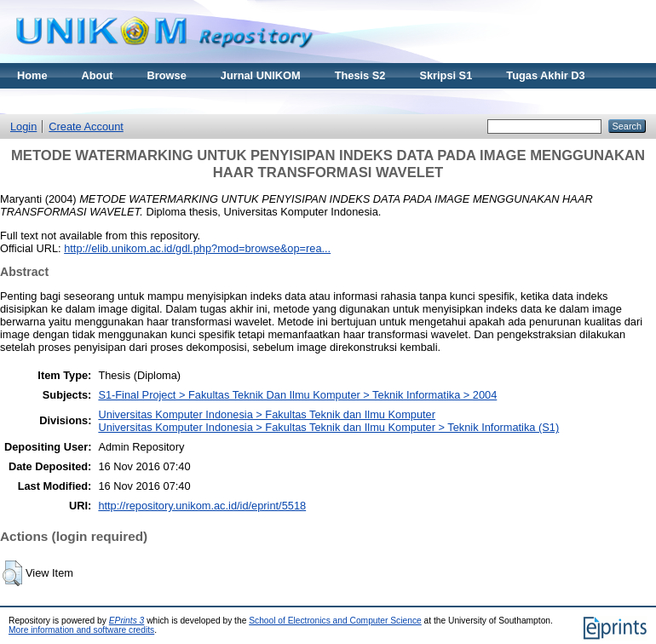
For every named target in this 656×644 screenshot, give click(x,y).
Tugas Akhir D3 (545, 75)
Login (23, 126)
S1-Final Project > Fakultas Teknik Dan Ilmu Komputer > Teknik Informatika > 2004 (297, 395)
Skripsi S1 (446, 75)
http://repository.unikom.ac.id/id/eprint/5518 (202, 506)
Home (32, 75)
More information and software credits (81, 630)
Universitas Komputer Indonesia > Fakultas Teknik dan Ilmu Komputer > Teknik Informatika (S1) (328, 427)
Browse (167, 75)
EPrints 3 (127, 621)
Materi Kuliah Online (70, 101)
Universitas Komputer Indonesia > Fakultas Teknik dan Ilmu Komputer (267, 414)
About (98, 75)
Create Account (86, 126)
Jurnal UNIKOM (261, 75)
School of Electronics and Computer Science (335, 621)
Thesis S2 (360, 75)
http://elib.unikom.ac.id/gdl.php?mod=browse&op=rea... (197, 248)
